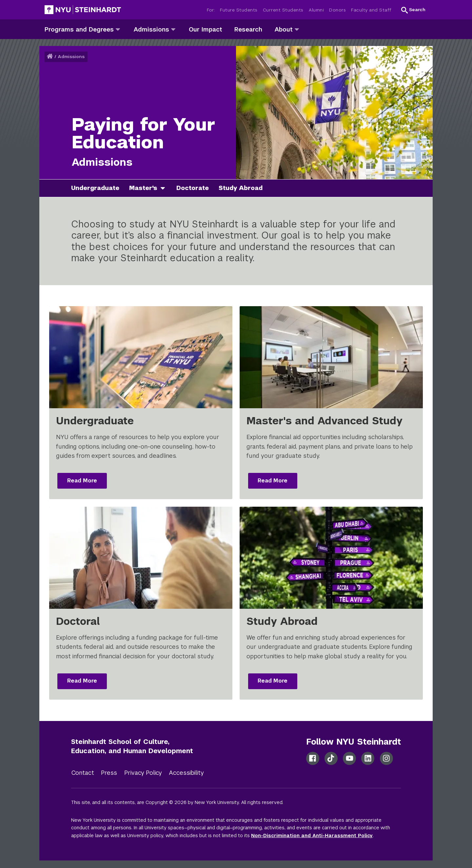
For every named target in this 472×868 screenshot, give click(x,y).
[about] (297, 29)
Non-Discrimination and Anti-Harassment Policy (312, 836)
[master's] (165, 188)
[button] (413, 10)
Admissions (71, 57)
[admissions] (173, 29)
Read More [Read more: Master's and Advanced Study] (273, 481)
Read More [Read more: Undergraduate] (82, 481)
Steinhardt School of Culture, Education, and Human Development (132, 746)
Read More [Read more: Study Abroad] (273, 681)
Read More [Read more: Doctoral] (82, 681)
